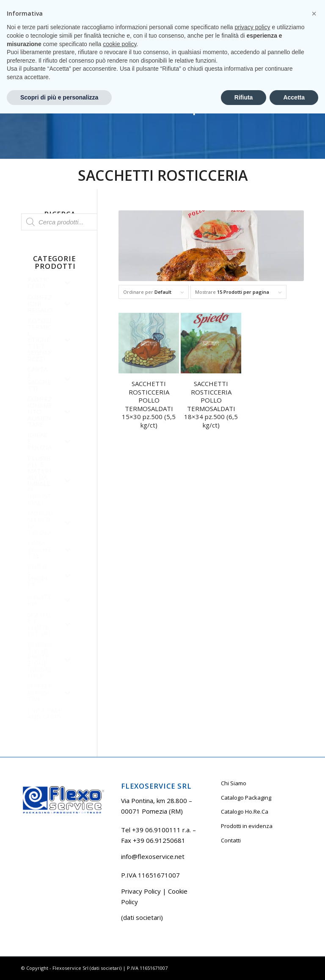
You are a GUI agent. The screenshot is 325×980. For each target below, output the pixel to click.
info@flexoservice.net (153, 856)
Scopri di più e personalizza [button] (59, 963)
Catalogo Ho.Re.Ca (245, 812)
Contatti (231, 840)
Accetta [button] (294, 963)
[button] (314, 880)
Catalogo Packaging (246, 798)
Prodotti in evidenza (247, 826)
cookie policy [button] (120, 910)
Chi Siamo (234, 783)
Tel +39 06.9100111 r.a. (47, 6)
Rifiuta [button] (244, 963)
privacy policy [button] (253, 894)
